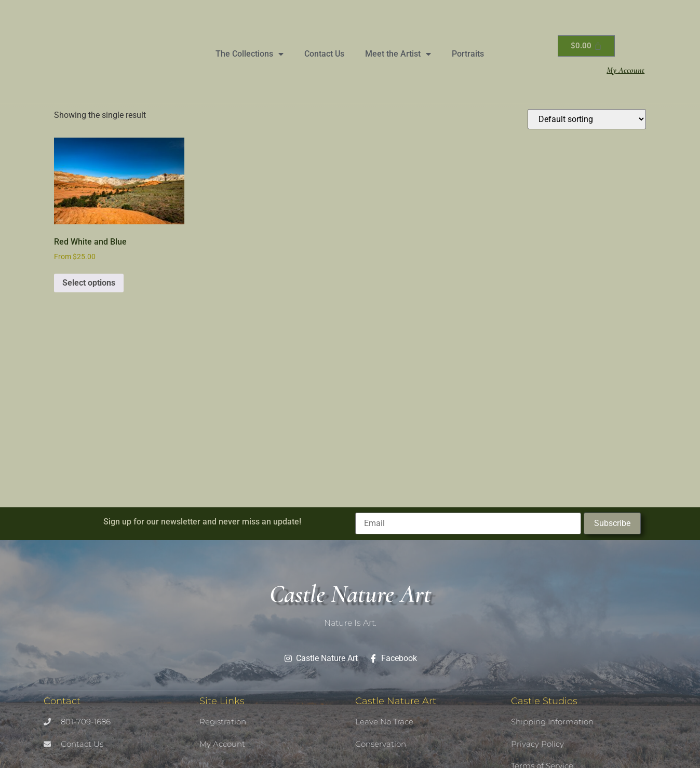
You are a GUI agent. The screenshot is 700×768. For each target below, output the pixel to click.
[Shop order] (587, 119)
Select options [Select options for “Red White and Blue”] (89, 283)
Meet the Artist (398, 54)
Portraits (468, 54)
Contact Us (324, 54)
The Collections (250, 54)
